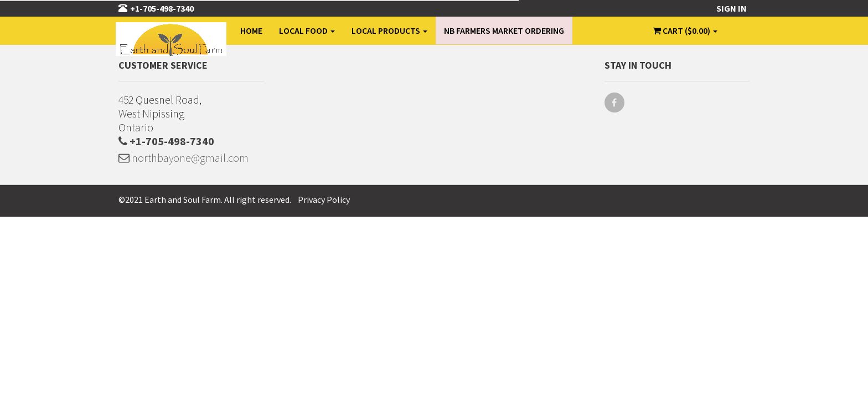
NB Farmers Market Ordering (504, 30)
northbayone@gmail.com (184, 158)
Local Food (307, 30)
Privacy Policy (324, 199)
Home (251, 30)
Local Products (389, 30)
